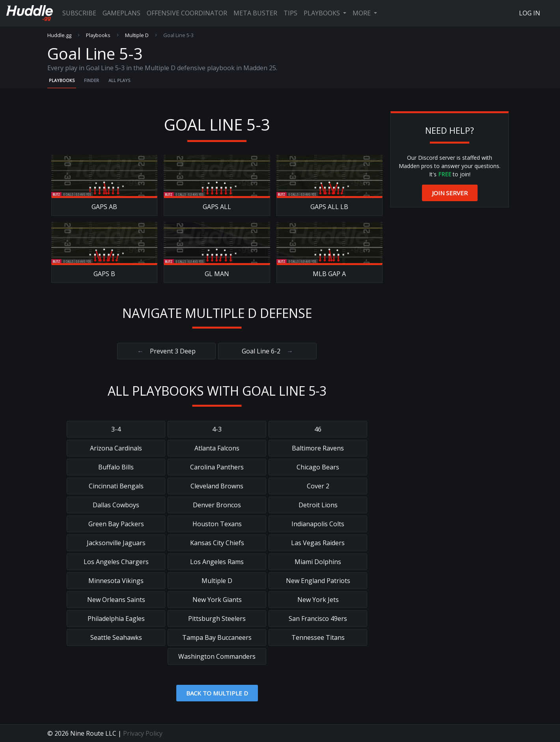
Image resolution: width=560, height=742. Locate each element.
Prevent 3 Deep (166, 351)
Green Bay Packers (116, 524)
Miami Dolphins (318, 562)
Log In (530, 13)
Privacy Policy (143, 733)
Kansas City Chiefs (217, 543)
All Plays (119, 80)
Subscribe (79, 13)
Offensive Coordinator (187, 13)
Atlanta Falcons (217, 448)
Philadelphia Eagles (116, 619)
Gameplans (121, 13)
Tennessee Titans (318, 637)
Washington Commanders (217, 656)
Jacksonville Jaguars (116, 543)
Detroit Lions (318, 505)
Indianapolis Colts (318, 524)
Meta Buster (255, 13)
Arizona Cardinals (116, 448)
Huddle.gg (59, 35)
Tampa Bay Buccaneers (217, 637)
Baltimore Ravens (318, 448)
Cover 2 (318, 486)
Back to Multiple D (217, 693)
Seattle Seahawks (116, 637)
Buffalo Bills (116, 467)
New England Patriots (318, 581)
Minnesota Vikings (116, 581)
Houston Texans (217, 524)
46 (318, 429)
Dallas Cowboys (116, 505)
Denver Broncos (217, 505)
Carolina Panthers (217, 467)
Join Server (450, 193)
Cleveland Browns (217, 486)
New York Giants (217, 600)
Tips (290, 13)
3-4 (116, 429)
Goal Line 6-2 (267, 351)
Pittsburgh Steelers (217, 619)
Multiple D (137, 35)
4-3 (217, 429)
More (362, 13)
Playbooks (323, 13)
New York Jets (318, 600)
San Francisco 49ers (318, 619)
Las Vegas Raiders (318, 543)
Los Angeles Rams (217, 562)
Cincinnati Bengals (116, 486)
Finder (91, 80)
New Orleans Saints (116, 600)
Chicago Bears (318, 467)
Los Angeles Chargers (116, 562)
